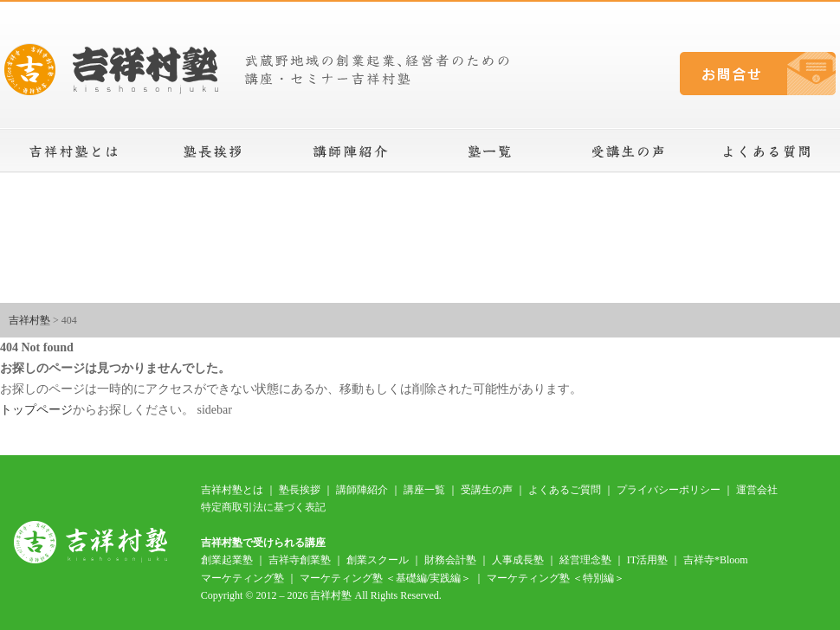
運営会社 (757, 490)
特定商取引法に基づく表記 (263, 507)
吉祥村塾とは (74, 151)
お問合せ (758, 74)
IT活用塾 (647, 560)
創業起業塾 (227, 560)
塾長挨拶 (212, 151)
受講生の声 (628, 151)
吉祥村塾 (29, 320)
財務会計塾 (450, 560)
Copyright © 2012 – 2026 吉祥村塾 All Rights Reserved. (321, 595)
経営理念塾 (585, 560)
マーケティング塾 (242, 578)
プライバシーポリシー (669, 490)
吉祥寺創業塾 (300, 560)
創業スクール (378, 560)
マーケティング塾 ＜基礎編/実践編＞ (385, 578)
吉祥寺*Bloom (716, 560)
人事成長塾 (518, 560)
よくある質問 (766, 151)
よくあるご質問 (565, 490)
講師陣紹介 (351, 151)
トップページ (36, 410)
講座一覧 (489, 151)
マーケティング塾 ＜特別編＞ (556, 578)
